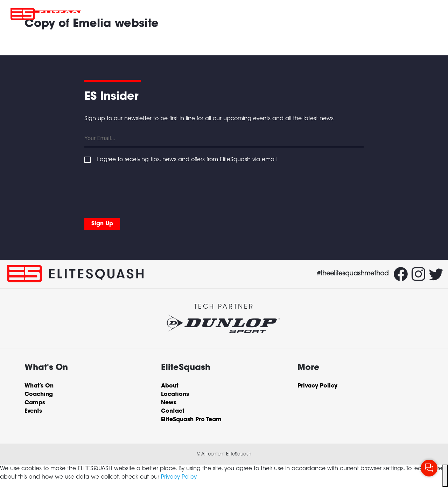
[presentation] (138, 189)
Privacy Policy (179, 477)
